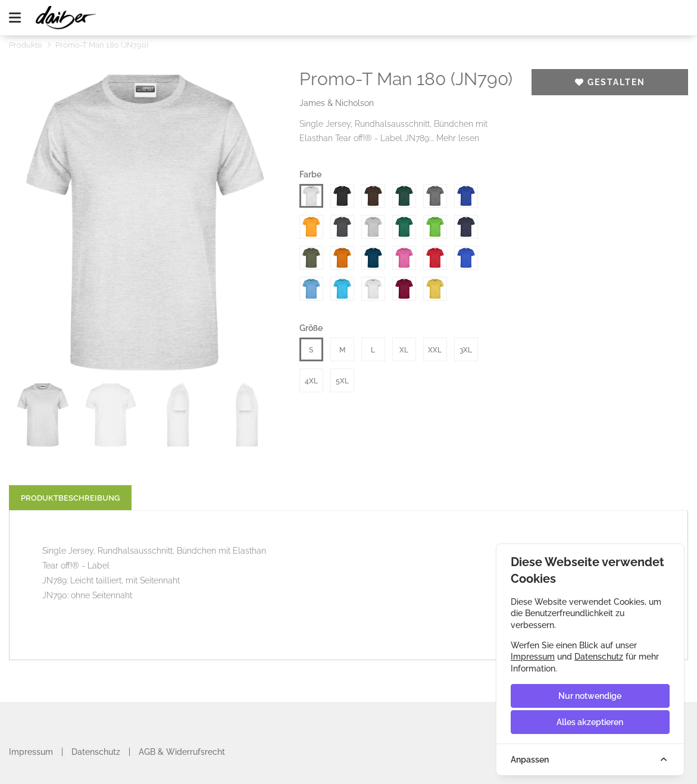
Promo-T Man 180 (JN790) (102, 45)
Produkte (26, 45)
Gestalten (610, 82)
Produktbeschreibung (70, 498)
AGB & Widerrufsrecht (182, 752)
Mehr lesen (458, 138)
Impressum (31, 752)
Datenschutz (96, 752)
